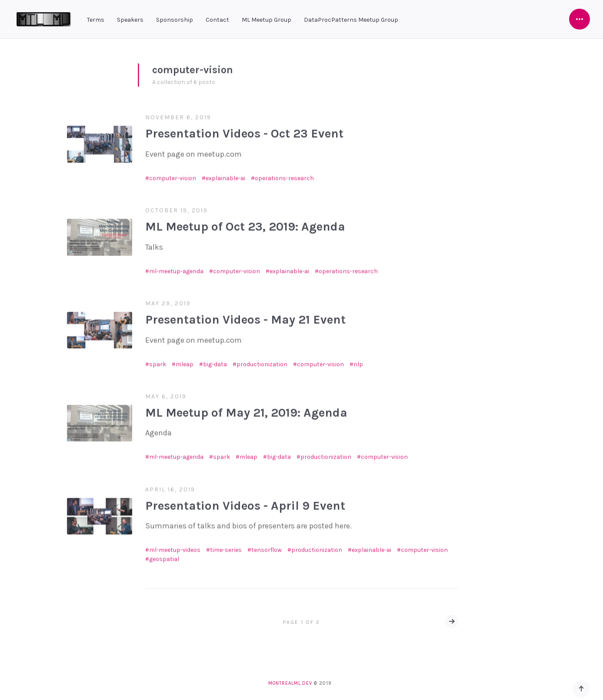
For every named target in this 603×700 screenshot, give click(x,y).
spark (158, 361)
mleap (185, 361)
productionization (262, 361)
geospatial (164, 556)
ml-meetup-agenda (176, 268)
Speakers (130, 20)
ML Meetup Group (267, 20)
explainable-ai (225, 175)
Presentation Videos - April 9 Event (245, 502)
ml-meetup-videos (175, 547)
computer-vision (173, 175)
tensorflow (267, 547)
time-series (226, 547)
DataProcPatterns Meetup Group (351, 20)
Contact (217, 20)
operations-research (284, 175)
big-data (215, 361)
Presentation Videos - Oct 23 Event (244, 131)
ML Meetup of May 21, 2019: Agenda (246, 410)
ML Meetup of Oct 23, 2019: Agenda (245, 224)
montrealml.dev (290, 683)
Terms (96, 20)
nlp (358, 361)
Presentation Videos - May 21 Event (245, 317)
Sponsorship (175, 20)
